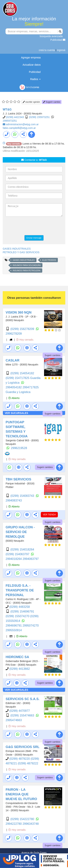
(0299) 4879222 (28, 763)
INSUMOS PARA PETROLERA (27, 270)
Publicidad (58, 40)
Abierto (14, 398)
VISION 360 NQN (19, 312)
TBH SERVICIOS (18, 479)
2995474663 (14, 720)
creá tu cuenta (47, 50)
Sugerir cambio (52, 102)
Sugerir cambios (52, 355)
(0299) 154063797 (18, 554)
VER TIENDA (49, 515)
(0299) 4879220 (20, 759)
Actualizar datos (32, 65)
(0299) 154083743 (23, 496)
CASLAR (13, 360)
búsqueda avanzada (51, 36)
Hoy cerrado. (25, 340)
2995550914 (14, 630)
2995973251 (10, 121)
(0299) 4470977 (19, 711)
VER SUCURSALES (16, 413)
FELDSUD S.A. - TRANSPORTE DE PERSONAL (20, 590)
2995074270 (31, 626)
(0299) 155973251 (39, 117)
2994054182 (14, 387)
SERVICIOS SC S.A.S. (23, 699)
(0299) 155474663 (23, 715)
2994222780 (14, 824)
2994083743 (14, 500)
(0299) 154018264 (22, 550)
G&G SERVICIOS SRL (23, 747)
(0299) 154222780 (23, 819)
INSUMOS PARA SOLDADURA (27, 265)
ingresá (61, 50)
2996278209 (14, 334)
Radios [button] (35, 79)
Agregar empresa (31, 57)
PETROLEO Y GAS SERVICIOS (21, 252)
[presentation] (33, 226)
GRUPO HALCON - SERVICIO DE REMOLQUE (20, 532)
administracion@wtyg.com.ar (22, 124)
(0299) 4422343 (15, 117)
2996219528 (19, 448)
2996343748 (31, 824)
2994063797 (31, 559)
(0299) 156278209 (23, 329)
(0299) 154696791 (22, 611)
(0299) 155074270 (18, 616)
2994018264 (14, 559)
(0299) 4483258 (19, 607)
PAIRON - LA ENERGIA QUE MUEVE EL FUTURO (21, 794)
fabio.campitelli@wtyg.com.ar (19, 128)
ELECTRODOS (49, 260)
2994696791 (14, 626)
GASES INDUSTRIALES (17, 249)
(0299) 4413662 (19, 669)
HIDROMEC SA (17, 657)
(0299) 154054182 (22, 373)
